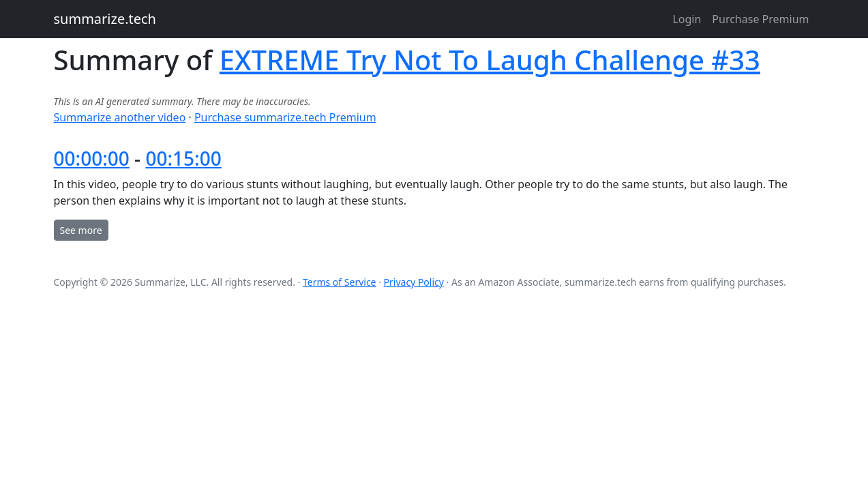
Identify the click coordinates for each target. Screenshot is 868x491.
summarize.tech (105, 19)
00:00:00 (92, 158)
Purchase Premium (760, 19)
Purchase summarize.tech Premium (285, 117)
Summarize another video (120, 117)
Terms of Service (340, 282)
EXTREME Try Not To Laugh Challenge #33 (490, 60)
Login (687, 19)
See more (81, 230)
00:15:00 (183, 158)
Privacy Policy (414, 282)
